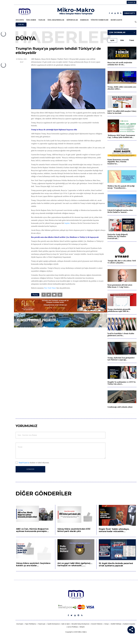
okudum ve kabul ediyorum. (32, 463)
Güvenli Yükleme (97, 624)
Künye (107, 624)
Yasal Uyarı (42, 624)
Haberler (84, 20)
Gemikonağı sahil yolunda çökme (120, 407)
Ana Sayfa (20, 20)
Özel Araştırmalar (56, 20)
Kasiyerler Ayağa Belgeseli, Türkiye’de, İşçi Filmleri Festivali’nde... (118, 236)
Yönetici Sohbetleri (100, 20)
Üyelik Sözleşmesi (54, 624)
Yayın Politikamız (31, 624)
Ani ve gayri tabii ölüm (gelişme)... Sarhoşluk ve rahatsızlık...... (75, 564)
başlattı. (67, 223)
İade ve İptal (66, 624)
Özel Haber (31, 20)
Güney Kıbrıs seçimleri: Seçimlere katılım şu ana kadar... (33, 564)
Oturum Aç (132, 2)
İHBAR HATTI (130, 13)
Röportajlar (72, 20)
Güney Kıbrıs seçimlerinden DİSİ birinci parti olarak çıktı (74, 530)
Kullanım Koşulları (129, 624)
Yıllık (122, 40)
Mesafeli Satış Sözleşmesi (80, 624)
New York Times (50, 288)
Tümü (132, 40)
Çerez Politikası (73, 627)
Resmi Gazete (116, 20)
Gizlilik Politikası (116, 624)
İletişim (82, 627)
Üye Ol (21, 25)
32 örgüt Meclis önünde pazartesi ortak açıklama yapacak (116, 565)
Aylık (112, 40)
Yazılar (42, 20)
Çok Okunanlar (122, 32)
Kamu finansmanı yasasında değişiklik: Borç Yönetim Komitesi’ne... (118, 162)
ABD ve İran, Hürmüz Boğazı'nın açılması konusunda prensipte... (32, 530)
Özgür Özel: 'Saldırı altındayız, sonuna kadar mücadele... (114, 530)
